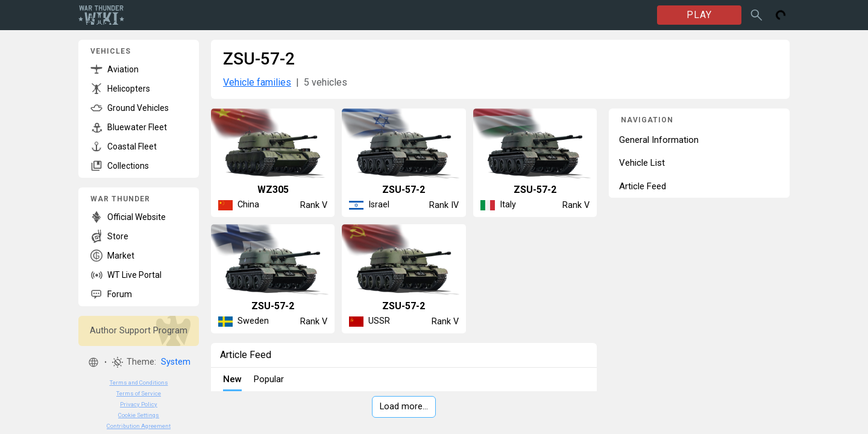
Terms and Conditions (139, 382)
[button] (93, 362)
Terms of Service (139, 393)
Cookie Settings (139, 415)
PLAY (699, 15)
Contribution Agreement (139, 426)
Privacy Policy (139, 404)
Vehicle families (257, 82)
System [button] (176, 362)
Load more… (404, 407)
